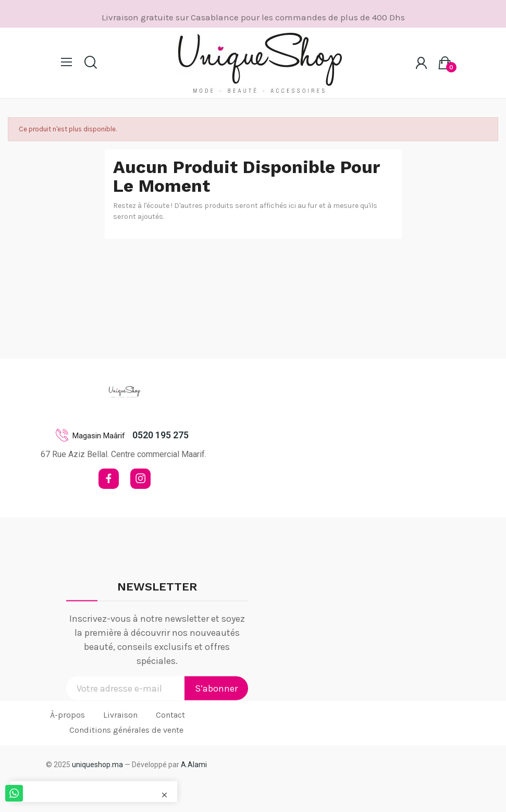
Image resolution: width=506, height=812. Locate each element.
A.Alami (194, 765)
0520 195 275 (161, 435)
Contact (170, 715)
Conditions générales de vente (126, 730)
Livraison (120, 715)
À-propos (67, 715)
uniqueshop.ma (97, 765)
